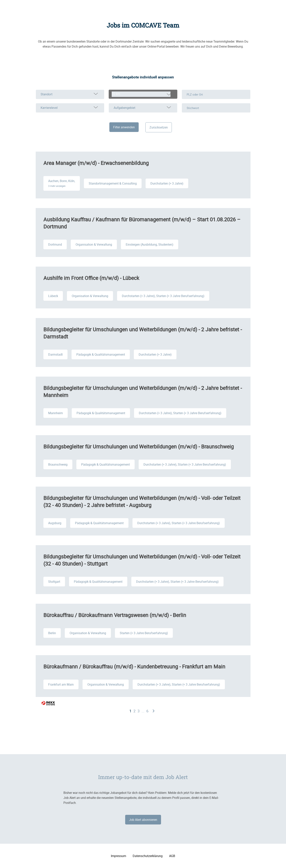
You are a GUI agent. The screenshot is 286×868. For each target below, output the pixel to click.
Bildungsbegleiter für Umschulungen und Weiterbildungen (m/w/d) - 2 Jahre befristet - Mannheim (143, 391)
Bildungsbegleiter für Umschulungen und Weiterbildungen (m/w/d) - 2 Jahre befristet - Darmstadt (143, 333)
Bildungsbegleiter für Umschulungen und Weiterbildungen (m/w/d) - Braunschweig (139, 446)
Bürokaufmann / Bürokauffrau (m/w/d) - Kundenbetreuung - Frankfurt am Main (134, 666)
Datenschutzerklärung (148, 856)
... (143, 711)
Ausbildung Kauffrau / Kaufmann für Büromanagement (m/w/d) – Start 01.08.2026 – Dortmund (142, 223)
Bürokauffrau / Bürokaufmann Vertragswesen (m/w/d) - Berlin (115, 615)
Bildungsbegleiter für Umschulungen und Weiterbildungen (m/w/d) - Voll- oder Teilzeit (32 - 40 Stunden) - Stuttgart (142, 560)
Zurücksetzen (159, 127)
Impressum (119, 856)
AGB (172, 856)
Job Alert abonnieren (143, 820)
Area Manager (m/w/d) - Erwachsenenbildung (96, 163)
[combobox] (143, 94)
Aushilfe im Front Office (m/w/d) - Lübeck (91, 278)
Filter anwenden (124, 127)
